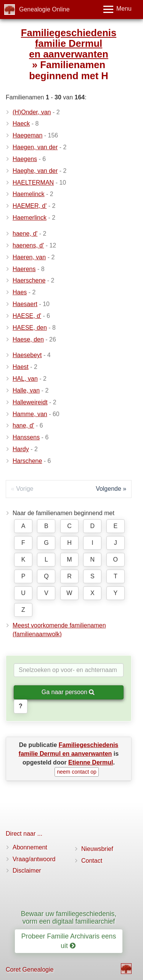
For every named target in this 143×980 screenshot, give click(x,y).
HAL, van (25, 379)
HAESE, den (30, 328)
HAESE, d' (27, 316)
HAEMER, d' (30, 206)
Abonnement (30, 847)
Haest (21, 367)
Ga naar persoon (68, 692)
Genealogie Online (44, 9)
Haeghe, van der (35, 171)
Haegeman (27, 135)
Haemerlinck (30, 218)
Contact (92, 861)
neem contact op (77, 772)
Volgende (108, 489)
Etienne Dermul (91, 762)
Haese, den (28, 339)
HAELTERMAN (33, 183)
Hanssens (26, 437)
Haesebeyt (27, 355)
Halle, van (26, 390)
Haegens (25, 159)
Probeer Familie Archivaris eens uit (69, 941)
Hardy (21, 449)
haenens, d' (28, 245)
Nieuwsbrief (97, 849)
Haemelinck (29, 194)
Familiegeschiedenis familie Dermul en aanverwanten (69, 43)
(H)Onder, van (32, 112)
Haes (20, 292)
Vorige (25, 489)
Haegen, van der (35, 147)
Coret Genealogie (30, 970)
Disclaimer (27, 871)
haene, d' (25, 234)
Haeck (21, 124)
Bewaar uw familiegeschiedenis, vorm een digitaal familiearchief (69, 917)
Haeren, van (29, 257)
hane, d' (23, 425)
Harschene (27, 461)
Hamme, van (30, 414)
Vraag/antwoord (34, 859)
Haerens (24, 269)
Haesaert (25, 304)
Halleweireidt (30, 402)
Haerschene (29, 280)
